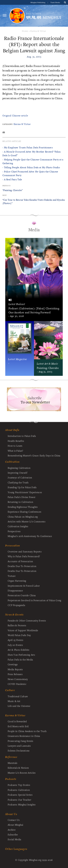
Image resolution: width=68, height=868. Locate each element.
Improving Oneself (17, 473)
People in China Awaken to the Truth (27, 731)
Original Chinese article (15, 116)
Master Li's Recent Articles (22, 773)
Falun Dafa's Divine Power (21, 497)
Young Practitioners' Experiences (25, 492)
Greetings (13, 664)
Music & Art (14, 701)
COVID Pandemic (17, 684)
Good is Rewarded (17, 721)
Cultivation (12, 462)
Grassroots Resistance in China (24, 736)
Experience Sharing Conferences (25, 512)
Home (25, 31)
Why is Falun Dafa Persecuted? (24, 556)
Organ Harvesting (17, 581)
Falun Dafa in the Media (20, 659)
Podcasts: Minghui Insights (22, 804)
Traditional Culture (18, 696)
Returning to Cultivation (20, 502)
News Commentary (18, 679)
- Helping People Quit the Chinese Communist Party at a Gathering (33, 161)
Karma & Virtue (38, 31)
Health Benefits (16, 441)
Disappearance (15, 590)
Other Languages (16, 849)
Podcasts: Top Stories (19, 785)
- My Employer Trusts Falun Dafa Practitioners (28, 147)
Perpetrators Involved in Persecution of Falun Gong (34, 600)
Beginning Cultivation (19, 468)
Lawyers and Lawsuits (19, 746)
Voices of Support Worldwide (23, 630)
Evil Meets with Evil (18, 726)
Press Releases (15, 674)
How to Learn (15, 446)
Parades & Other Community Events (27, 620)
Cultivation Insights (18, 526)
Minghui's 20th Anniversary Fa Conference (30, 536)
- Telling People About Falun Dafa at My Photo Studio (31, 167)
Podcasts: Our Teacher (19, 800)
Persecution (12, 545)
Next (4, 195)
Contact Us (14, 820)
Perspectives (14, 531)
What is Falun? (15, 451)
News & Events (14, 615)
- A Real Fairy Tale (12, 179)
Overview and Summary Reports (25, 551)
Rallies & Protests (17, 625)
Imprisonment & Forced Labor (24, 586)
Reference (11, 757)
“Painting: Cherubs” (13, 190)
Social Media (14, 839)
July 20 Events (15, 645)
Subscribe (13, 834)
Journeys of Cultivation (20, 477)
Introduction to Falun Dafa (22, 436)
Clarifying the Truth (18, 482)
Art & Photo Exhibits (19, 650)
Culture (10, 690)
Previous (6, 186)
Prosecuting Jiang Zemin (20, 741)
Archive (12, 830)
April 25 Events (15, 640)
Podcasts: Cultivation (19, 790)
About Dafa (12, 430)
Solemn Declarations (19, 750)
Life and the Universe (19, 706)
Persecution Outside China (22, 595)
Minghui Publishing (38, 2)
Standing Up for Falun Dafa (22, 487)
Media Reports (15, 669)
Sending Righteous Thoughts (23, 507)
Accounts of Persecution (20, 561)
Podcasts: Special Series (20, 795)
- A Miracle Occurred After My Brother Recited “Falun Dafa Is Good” (32, 153)
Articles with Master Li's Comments (26, 521)
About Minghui (15, 825)
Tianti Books (55, 2)
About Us (11, 814)
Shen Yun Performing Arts (21, 655)
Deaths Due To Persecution (22, 566)
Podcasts (11, 779)
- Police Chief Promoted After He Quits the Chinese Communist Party (30, 173)
